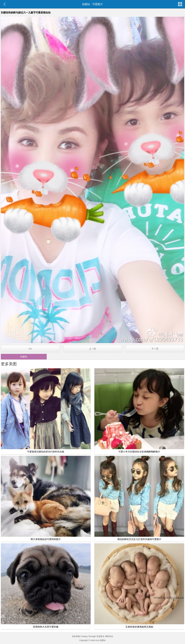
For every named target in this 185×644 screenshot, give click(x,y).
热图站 (86, 4)
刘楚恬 (24, 357)
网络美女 (109, 636)
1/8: (30, 349)
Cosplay (84, 636)
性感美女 (101, 636)
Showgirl (92, 636)
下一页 (155, 349)
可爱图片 (98, 4)
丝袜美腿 (76, 636)
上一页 (92, 349)
